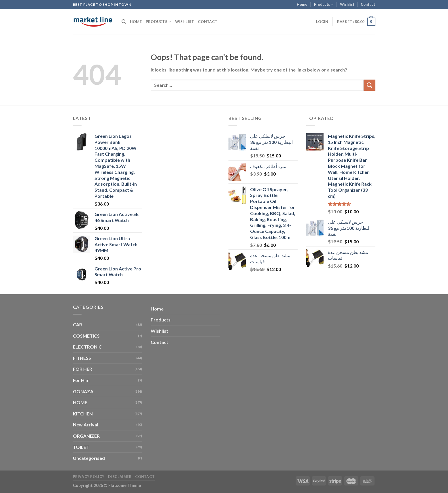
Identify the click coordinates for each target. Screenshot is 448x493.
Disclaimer (120, 477)
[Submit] (369, 85)
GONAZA (83, 391)
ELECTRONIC (87, 347)
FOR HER (83, 369)
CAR (77, 324)
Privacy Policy (89, 477)
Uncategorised (89, 458)
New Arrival (86, 425)
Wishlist (347, 4)
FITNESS (82, 358)
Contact (368, 4)
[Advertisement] (185, 201)
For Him (81, 380)
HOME (80, 402)
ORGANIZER (86, 436)
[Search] (124, 22)
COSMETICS (86, 336)
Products (324, 4)
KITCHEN (83, 414)
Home (302, 4)
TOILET (81, 447)
